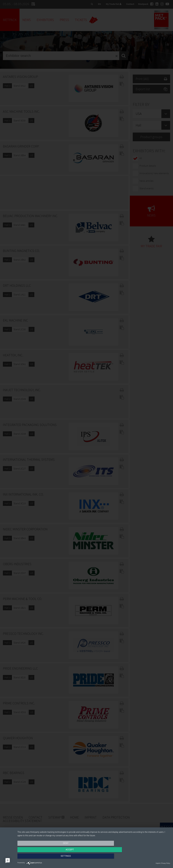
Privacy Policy (166, 863)
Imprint (158, 863)
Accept (94, 857)
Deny (40, 857)
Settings (147, 857)
